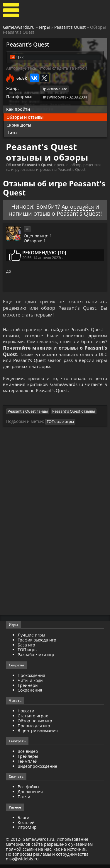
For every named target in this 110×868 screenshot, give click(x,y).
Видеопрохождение (37, 770)
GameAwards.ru (19, 27)
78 (27, 228)
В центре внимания (38, 734)
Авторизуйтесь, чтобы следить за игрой (47, 68)
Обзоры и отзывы (25, 116)
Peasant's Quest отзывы (74, 415)
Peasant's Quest (70, 27)
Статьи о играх (33, 719)
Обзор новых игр (35, 724)
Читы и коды (31, 684)
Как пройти (18, 109)
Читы (12, 132)
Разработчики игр (36, 658)
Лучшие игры (31, 638)
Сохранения (30, 694)
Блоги (23, 821)
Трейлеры (28, 760)
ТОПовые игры (60, 425)
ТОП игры (28, 653)
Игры (44, 27)
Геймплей (28, 765)
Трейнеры (28, 689)
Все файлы (28, 790)
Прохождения (31, 679)
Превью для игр (34, 729)
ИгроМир (27, 831)
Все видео (28, 755)
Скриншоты (19, 124)
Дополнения (30, 795)
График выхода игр (37, 643)
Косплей (26, 826)
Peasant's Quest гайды (28, 415)
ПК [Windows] (54, 97)
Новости (26, 715)
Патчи (24, 800)
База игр (26, 648)
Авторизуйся (78, 206)
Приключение (54, 89)
